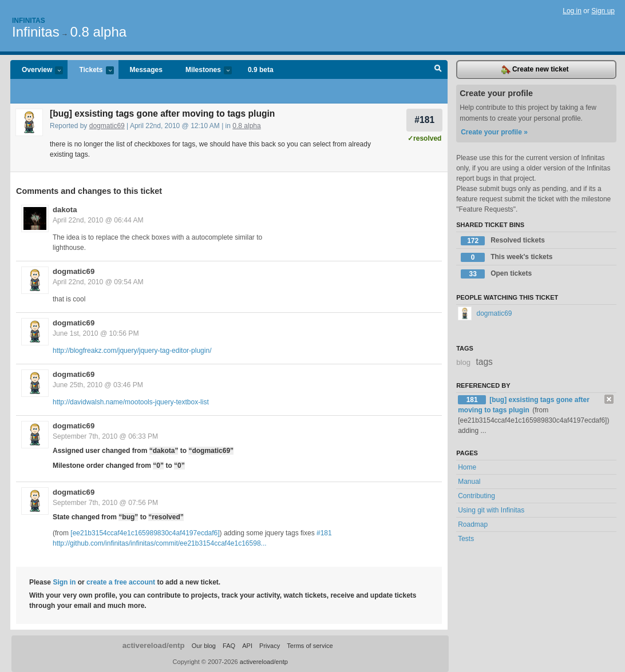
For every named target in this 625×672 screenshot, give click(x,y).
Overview (37, 71)
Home (467, 467)
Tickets (90, 71)
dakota (65, 210)
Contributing (476, 496)
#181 (424, 120)
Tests (466, 539)
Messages (146, 70)
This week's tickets (507, 257)
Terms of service (310, 646)
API (247, 646)
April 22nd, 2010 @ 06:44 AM (98, 220)
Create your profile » (494, 132)
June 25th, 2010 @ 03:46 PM (98, 385)
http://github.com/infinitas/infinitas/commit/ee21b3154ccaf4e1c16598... (160, 543)
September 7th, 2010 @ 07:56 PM (105, 503)
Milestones (203, 71)
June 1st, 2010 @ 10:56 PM (96, 333)
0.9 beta (261, 70)
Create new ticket (535, 70)
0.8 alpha (98, 32)
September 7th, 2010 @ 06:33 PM (105, 436)
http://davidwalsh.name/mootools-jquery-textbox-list (131, 402)
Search (438, 70)
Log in (572, 11)
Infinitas (29, 21)
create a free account (121, 582)
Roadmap (473, 524)
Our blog (204, 646)
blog (463, 362)
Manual (469, 482)
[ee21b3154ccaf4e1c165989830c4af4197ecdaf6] (145, 533)
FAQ (229, 646)
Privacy (270, 646)
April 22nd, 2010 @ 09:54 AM (98, 282)
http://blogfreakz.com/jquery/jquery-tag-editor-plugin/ (132, 351)
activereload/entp (154, 645)
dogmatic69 (107, 126)
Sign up (603, 11)
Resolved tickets (503, 241)
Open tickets (496, 274)
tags (484, 362)
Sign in (64, 582)
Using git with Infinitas (491, 510)
